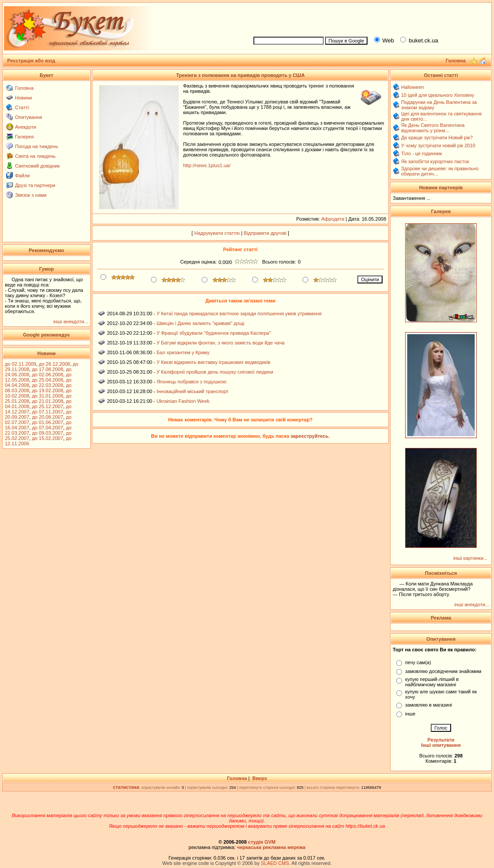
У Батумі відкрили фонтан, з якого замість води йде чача (221, 343)
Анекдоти (26, 127)
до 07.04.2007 (48, 428)
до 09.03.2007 (48, 433)
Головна (24, 88)
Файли (22, 176)
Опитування (29, 117)
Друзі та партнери (35, 185)
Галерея (24, 137)
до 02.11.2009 (21, 364)
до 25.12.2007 (48, 406)
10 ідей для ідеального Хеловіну (438, 95)
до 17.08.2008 (48, 369)
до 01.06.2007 (48, 422)
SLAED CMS (275, 863)
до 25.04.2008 (48, 380)
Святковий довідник (37, 166)
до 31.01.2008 (48, 396)
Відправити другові (265, 233)
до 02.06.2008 (48, 375)
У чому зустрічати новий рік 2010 (438, 145)
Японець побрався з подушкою (191, 382)
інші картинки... (470, 558)
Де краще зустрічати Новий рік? (437, 138)
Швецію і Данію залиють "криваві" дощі (201, 323)
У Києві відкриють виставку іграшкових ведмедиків (213, 362)
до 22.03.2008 (48, 385)
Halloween (412, 87)
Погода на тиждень (36, 146)
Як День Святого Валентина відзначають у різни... (433, 128)
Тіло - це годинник (421, 153)
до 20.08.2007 (48, 417)
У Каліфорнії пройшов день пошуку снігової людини (215, 372)
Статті (22, 107)
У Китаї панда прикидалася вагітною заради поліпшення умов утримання (239, 314)
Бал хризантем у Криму (183, 352)
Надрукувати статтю (217, 233)
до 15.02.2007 (48, 438)
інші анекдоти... (71, 321)
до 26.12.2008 (55, 364)
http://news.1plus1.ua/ (207, 165)
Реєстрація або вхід (31, 61)
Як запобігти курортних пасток (435, 161)
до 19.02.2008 (48, 390)
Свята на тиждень (35, 156)
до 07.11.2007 (48, 412)
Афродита (333, 219)
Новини (23, 98)
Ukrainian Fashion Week (183, 401)
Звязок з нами (31, 195)
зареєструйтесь (310, 436)
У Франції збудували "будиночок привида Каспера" (214, 333)
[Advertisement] (368, 18)
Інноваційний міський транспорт (193, 391)
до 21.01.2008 (48, 401)
